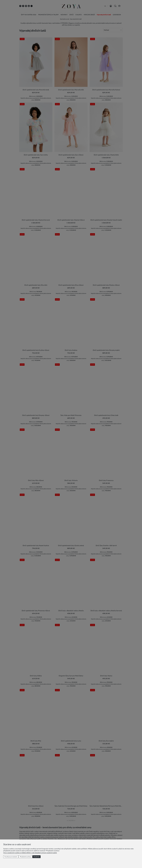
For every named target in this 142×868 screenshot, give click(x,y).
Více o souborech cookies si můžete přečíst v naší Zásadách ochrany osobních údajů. (30, 853)
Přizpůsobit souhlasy (25, 857)
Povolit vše (37, 857)
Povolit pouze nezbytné (11, 857)
